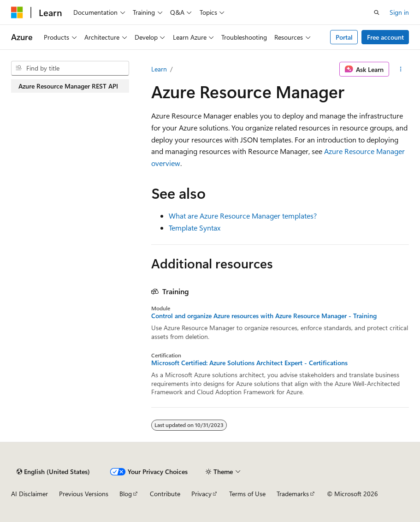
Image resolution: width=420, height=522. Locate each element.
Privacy (201, 494)
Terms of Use (247, 494)
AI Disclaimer (30, 494)
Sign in (399, 12)
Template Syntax (195, 228)
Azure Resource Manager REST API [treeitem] (68, 86)
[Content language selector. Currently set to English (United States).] (53, 472)
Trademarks (293, 494)
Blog (126, 494)
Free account (385, 37)
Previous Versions (84, 494)
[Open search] (377, 12)
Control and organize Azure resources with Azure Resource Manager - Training (264, 316)
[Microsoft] (17, 12)
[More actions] (401, 69)
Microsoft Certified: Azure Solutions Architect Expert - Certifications (249, 363)
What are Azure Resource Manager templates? (243, 216)
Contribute (165, 494)
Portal (344, 37)
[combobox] (70, 68)
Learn (159, 69)
